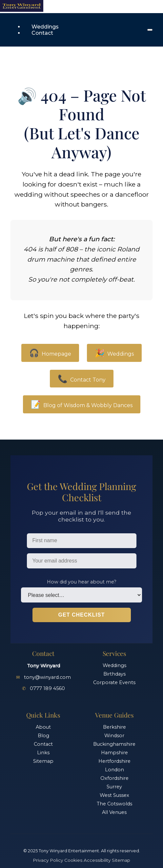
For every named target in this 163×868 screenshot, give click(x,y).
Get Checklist (82, 615)
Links (43, 753)
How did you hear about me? (82, 582)
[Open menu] (150, 30)
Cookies (73, 860)
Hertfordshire (114, 761)
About (43, 727)
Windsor (114, 736)
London (114, 770)
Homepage (50, 353)
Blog (43, 736)
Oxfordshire (114, 778)
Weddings (45, 27)
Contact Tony (82, 379)
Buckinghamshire (114, 744)
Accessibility (97, 860)
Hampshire (114, 753)
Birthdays (114, 674)
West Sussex (114, 795)
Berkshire (114, 727)
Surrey (114, 787)
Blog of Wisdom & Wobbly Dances (82, 404)
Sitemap (43, 761)
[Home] (22, 10)
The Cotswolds (114, 804)
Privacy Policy (48, 860)
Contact (42, 33)
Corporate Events (114, 682)
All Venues (114, 812)
